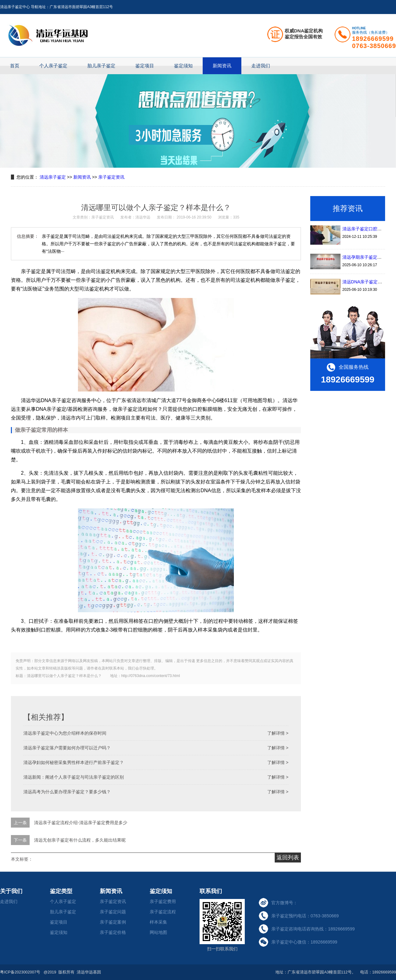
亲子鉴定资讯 (111, 177)
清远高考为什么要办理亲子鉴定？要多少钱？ (67, 792)
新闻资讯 (222, 66)
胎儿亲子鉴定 (101, 66)
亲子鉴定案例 (113, 922)
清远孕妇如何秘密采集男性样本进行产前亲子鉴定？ (74, 762)
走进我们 (261, 66)
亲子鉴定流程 (163, 912)
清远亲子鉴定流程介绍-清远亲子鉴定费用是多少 (81, 823)
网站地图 (158, 932)
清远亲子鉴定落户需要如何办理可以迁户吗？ (67, 748)
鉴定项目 (145, 66)
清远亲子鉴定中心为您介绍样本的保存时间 (65, 733)
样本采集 (158, 922)
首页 (15, 66)
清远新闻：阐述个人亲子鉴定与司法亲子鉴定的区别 (74, 777)
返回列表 (288, 857)
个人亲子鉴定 (53, 66)
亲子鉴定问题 (113, 912)
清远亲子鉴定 (53, 177)
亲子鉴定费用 (163, 901)
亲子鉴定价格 (113, 932)
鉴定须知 (183, 66)
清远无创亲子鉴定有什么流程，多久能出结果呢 (80, 840)
